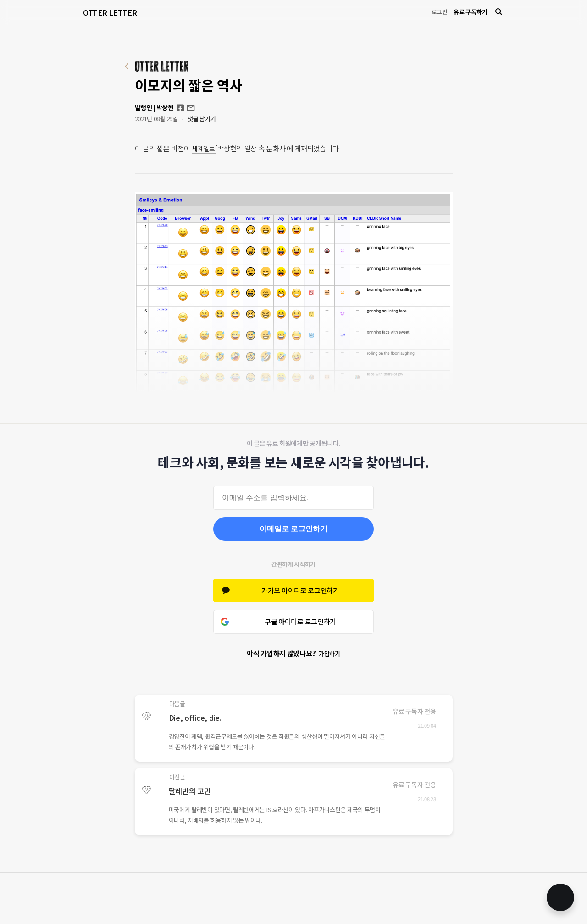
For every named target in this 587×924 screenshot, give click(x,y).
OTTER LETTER (110, 12)
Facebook (180, 108)
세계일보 (205, 149)
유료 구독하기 (470, 12)
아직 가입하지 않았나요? (293, 653)
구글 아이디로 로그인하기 (300, 621)
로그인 (440, 12)
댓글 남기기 (202, 119)
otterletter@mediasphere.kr (191, 108)
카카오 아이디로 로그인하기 (300, 590)
